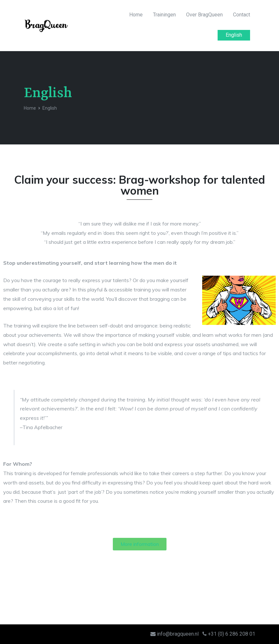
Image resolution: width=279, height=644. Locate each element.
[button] (140, 544)
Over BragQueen (204, 15)
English (234, 35)
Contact (242, 15)
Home (136, 15)
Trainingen (164, 15)
